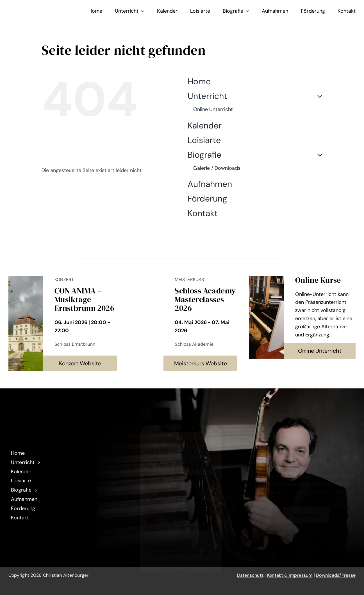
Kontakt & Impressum (290, 575)
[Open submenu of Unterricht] (318, 96)
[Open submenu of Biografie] (318, 155)
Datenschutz (250, 575)
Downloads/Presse (336, 575)
